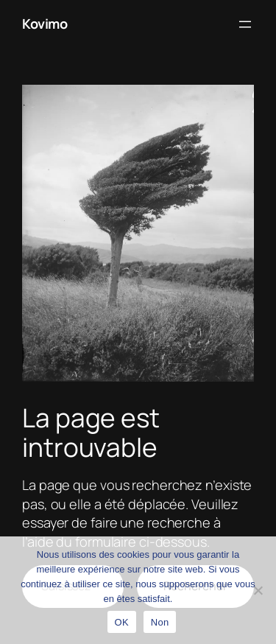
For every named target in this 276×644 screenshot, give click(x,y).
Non (160, 622)
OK (122, 622)
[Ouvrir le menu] (245, 24)
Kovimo (45, 24)
